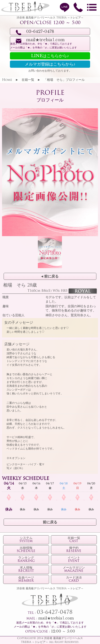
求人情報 (26, 569)
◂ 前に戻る (50, 277)
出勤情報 (26, 550)
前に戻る (50, 522)
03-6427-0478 (55, 612)
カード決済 (74, 579)
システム (26, 540)
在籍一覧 (28, 80)
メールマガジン (74, 569)
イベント (74, 560)
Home (7, 80)
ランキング (26, 560)
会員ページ (26, 579)
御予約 (74, 550)
